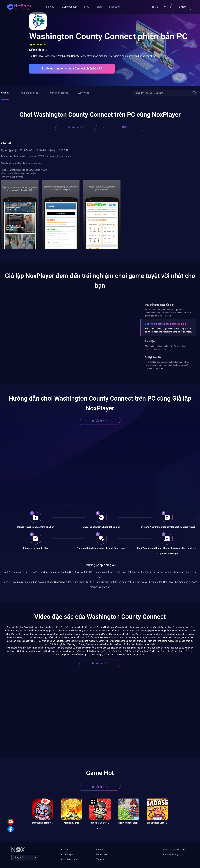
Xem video (84, 93)
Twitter (100, 860)
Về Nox (64, 850)
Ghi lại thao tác (153, 357)
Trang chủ (49, 7)
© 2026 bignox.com (174, 850)
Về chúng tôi (67, 855)
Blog (99, 7)
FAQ (87, 7)
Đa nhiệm (150, 341)
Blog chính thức (69, 860)
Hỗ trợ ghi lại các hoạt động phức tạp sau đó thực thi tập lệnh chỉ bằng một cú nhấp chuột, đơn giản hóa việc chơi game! (167, 365)
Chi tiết (5, 93)
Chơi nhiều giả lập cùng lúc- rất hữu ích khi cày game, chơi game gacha (166, 348)
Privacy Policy (171, 855)
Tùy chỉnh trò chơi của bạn (159, 305)
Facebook (115, 7)
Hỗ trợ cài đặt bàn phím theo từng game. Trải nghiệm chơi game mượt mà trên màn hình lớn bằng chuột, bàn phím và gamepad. (168, 313)
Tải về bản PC (76, 127)
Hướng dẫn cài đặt (58, 93)
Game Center (69, 7)
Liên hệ (100, 850)
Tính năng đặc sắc (29, 93)
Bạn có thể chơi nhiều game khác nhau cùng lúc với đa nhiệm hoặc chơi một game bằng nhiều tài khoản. (168, 330)
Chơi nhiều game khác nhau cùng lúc (165, 324)
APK (124, 127)
